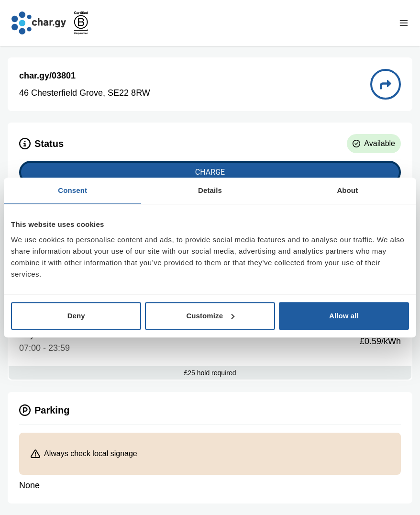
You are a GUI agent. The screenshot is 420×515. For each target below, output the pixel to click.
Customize (210, 316)
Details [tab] (210, 190)
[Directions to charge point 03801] (386, 84)
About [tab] (347, 190)
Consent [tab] (72, 190)
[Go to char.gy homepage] (39, 23)
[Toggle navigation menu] (404, 23)
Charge (210, 172)
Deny (76, 316)
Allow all (344, 316)
